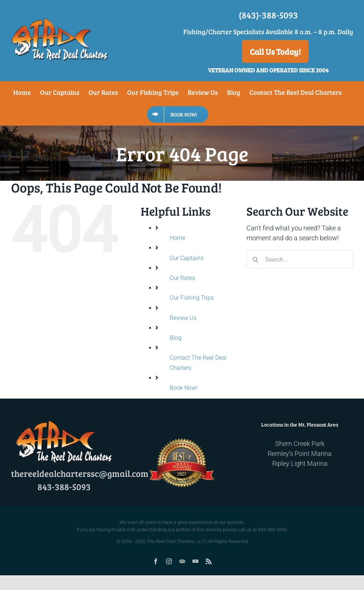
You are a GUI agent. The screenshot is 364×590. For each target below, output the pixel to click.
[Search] (256, 259)
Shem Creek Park (300, 444)
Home (177, 238)
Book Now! (184, 388)
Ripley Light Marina (300, 463)
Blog (176, 338)
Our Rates (182, 278)
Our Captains (187, 258)
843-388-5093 (64, 487)
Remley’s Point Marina (300, 454)
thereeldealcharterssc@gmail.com (80, 473)
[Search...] (300, 259)
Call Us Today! (275, 51)
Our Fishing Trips (192, 298)
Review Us (183, 318)
